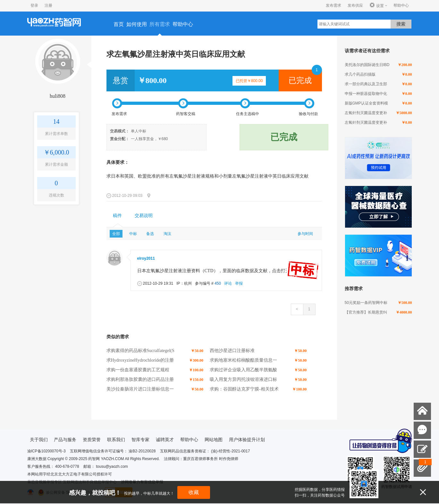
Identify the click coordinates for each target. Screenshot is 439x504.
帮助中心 (401, 5)
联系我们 (116, 440)
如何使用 (137, 24)
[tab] (117, 216)
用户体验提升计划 (247, 440)
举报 (239, 283)
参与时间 (305, 234)
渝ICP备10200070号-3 (46, 451)
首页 (119, 24)
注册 (48, 5)
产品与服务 (65, 440)
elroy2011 (146, 258)
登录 (34, 5)
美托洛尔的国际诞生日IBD (367, 65)
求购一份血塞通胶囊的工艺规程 (138, 370)
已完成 (300, 80)
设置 (377, 5)
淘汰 (167, 234)
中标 (133, 234)
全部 (116, 234)
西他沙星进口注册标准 (232, 351)
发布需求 (333, 5)
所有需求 (160, 24)
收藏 (194, 492)
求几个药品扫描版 (360, 74)
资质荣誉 (92, 440)
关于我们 (39, 440)
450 (218, 283)
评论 (228, 283)
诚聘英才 (165, 440)
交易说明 (144, 216)
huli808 (58, 96)
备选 (150, 234)
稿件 (117, 216)
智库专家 (140, 440)
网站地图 (214, 440)
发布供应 (355, 5)
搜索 (401, 24)
